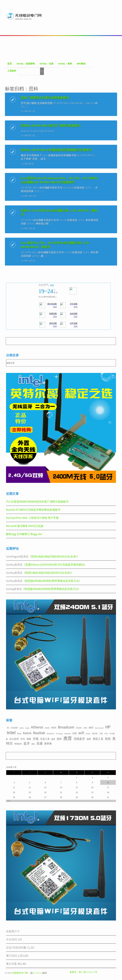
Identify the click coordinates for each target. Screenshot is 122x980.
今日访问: (12, 939)
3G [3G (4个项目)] (8, 728)
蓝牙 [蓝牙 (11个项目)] (27, 743)
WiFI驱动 (81, 64)
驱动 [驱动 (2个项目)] (33, 744)
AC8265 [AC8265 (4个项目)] (14, 728)
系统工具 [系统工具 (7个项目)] (98, 739)
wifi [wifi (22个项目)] (81, 733)
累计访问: (12, 956)
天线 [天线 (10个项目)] (36, 739)
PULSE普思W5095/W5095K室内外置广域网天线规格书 (37, 502)
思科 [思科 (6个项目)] (59, 739)
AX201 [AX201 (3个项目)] (47, 728)
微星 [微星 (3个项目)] (53, 739)
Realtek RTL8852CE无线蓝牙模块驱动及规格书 (33, 510)
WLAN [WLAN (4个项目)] (95, 733)
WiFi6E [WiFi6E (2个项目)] (88, 734)
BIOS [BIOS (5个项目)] (54, 728)
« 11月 (8, 801)
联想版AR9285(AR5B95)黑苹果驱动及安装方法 (52, 581)
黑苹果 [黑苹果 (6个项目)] (48, 744)
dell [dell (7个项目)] (91, 728)
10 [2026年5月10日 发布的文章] (108, 782)
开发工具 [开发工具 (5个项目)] (45, 739)
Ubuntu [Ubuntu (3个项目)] (68, 733)
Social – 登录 (65, 64)
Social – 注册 (46, 64)
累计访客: (12, 964)
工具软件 (12, 71)
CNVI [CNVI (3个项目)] (85, 728)
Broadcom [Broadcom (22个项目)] (66, 727)
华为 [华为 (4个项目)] (23, 739)
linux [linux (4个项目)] (19, 733)
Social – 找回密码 (26, 64)
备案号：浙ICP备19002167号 (83, 972)
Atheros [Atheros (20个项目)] (37, 727)
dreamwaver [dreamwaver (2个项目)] (99, 728)
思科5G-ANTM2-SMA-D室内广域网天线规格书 (51, 126)
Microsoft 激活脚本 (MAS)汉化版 (25, 526)
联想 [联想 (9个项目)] (108, 739)
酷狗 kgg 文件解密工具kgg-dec (24, 534)
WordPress (37, 973)
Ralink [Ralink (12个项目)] (27, 733)
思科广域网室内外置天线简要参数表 (45, 98)
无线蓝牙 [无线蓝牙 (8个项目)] (79, 739)
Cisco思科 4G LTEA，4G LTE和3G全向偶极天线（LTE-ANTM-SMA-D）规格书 (55, 245)
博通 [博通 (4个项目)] (29, 739)
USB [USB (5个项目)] (75, 733)
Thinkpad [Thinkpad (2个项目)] (59, 734)
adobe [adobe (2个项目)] (22, 728)
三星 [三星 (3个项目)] (101, 733)
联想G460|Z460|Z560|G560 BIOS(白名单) (54, 556)
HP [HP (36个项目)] (108, 727)
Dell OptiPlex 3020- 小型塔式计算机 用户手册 (32, 518)
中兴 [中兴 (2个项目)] (106, 734)
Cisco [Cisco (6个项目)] (79, 728)
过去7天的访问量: (17, 948)
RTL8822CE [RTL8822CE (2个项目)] (51, 734)
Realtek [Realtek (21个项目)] (39, 733)
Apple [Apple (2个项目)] (27, 728)
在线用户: (12, 931)
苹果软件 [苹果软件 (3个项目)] (18, 744)
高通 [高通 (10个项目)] (40, 743)
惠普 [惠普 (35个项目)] (68, 738)
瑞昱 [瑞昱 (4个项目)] (89, 739)
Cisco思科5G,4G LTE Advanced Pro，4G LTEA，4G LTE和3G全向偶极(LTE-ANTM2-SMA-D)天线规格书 (59, 180)
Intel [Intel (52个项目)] (11, 733)
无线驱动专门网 (20, 973)
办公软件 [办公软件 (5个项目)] (14, 739)
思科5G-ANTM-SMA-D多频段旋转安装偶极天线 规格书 (56, 150)
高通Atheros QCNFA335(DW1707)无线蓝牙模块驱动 (55, 565)
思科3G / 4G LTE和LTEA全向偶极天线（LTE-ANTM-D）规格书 (59, 213)
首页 (10, 64)
